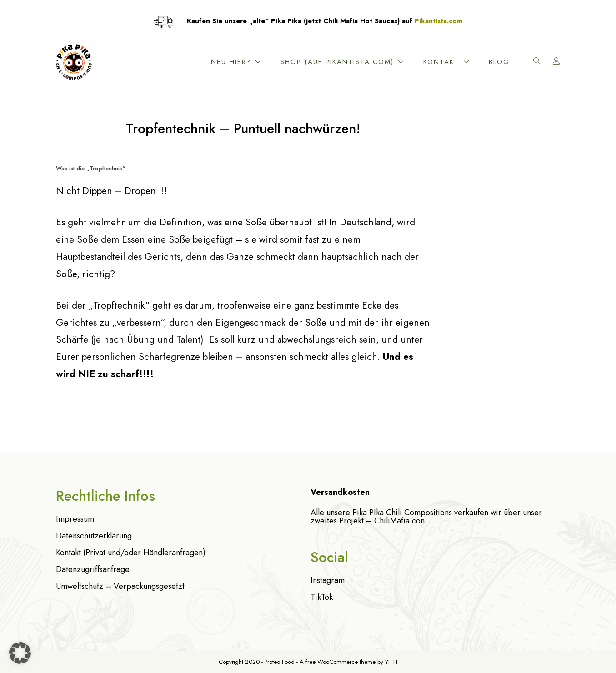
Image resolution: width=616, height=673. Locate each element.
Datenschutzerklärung (94, 536)
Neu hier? (231, 62)
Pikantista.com (438, 21)
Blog (499, 62)
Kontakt (441, 62)
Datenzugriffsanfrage (93, 569)
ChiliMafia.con (399, 521)
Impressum (75, 519)
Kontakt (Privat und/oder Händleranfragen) (131, 553)
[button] (20, 653)
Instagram (328, 580)
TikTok (322, 597)
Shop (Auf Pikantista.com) (337, 62)
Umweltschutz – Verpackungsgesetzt (120, 586)
